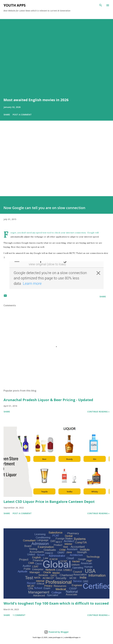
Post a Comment (22, 115)
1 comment (19, 615)
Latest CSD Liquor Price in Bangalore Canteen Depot (49, 501)
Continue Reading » (98, 412)
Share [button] (7, 115)
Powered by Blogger (56, 632)
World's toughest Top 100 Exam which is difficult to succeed (56, 603)
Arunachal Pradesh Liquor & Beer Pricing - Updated (48, 400)
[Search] (101, 5)
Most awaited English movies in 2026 (36, 100)
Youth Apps (15, 5)
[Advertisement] (56, 163)
